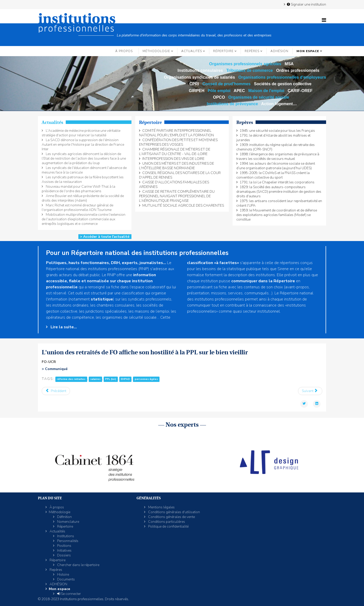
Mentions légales (161, 507)
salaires (95, 379)
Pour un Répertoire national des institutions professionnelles (137, 253)
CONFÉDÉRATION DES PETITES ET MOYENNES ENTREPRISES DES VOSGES (178, 142)
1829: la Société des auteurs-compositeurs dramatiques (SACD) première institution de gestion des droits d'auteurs (279, 192)
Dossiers (64, 555)
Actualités (192, 51)
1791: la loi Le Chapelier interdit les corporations (277, 182)
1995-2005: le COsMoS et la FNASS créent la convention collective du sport (273, 175)
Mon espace (308, 51)
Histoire (63, 575)
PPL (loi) (111, 379)
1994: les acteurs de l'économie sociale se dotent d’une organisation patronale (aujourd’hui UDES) (276, 166)
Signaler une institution (306, 4)
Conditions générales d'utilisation (174, 512)
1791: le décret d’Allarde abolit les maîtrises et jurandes (273, 138)
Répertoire (223, 51)
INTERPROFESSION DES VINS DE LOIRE (173, 159)
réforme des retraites (71, 379)
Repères (252, 51)
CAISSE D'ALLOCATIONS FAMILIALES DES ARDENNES (174, 185)
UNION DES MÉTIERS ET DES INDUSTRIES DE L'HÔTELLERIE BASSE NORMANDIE (177, 166)
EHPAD (125, 379)
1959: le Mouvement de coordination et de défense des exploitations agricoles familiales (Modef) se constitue (277, 215)
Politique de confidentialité (168, 526)
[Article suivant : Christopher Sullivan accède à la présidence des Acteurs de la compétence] (310, 391)
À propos (124, 51)
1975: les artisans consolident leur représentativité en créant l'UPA (279, 203)
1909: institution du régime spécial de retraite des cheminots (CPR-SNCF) (276, 147)
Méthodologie (156, 51)
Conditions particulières (166, 522)
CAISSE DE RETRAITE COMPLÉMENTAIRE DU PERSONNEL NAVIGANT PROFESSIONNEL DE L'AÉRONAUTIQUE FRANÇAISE (177, 196)
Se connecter (69, 594)
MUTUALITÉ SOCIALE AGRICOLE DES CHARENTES (183, 205)
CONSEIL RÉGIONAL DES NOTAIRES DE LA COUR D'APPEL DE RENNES (180, 175)
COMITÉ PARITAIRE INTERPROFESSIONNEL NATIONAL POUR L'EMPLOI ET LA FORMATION (176, 133)
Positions (64, 546)
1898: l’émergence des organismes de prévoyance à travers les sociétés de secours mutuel (278, 156)
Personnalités (67, 541)
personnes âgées (146, 379)
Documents (66, 579)
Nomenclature (68, 522)
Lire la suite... (63, 327)
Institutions (65, 536)
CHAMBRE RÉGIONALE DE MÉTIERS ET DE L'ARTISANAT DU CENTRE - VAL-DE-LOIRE (175, 152)
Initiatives (64, 550)
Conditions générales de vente (171, 517)
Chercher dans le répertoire (78, 565)
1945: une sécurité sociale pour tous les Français (277, 131)
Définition (64, 517)
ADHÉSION (279, 51)
